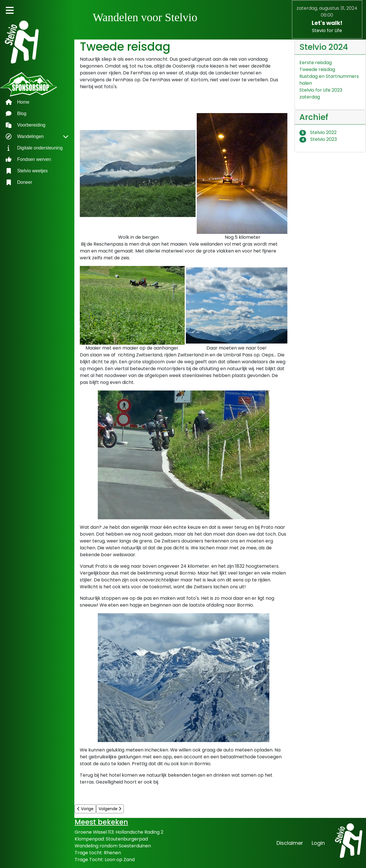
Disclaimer (290, 843)
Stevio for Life (327, 30)
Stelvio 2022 (318, 132)
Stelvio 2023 (318, 139)
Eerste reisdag (316, 63)
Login (318, 843)
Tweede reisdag (317, 69)
